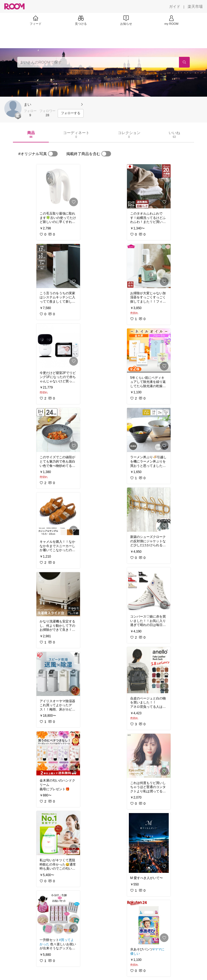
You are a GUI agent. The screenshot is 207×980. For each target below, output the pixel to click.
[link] (58, 186)
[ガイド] (175, 6)
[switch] (53, 154)
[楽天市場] (195, 6)
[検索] (184, 62)
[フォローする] (71, 113)
